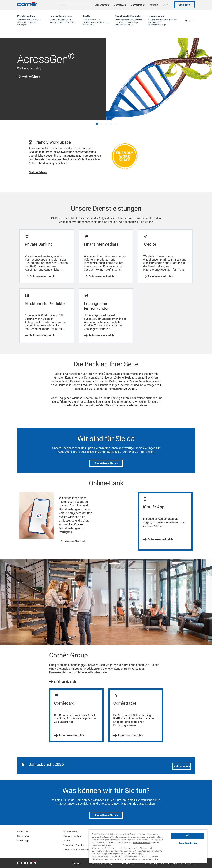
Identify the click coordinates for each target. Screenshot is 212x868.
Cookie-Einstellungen (188, 843)
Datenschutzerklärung (102, 845)
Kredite (66, 841)
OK (188, 836)
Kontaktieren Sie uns (106, 463)
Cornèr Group (102, 5)
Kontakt (154, 5)
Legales (77, 863)
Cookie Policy (141, 851)
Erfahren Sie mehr (73, 541)
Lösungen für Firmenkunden (76, 850)
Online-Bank (23, 836)
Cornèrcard (120, 5)
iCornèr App (23, 841)
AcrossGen (22, 832)
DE (165, 5)
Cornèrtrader (138, 5)
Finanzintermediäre (72, 836)
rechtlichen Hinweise (142, 843)
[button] (97, 124)
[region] (148, 846)
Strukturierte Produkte (73, 845)
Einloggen (184, 5)
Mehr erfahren (29, 77)
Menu (188, 21)
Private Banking (70, 832)
